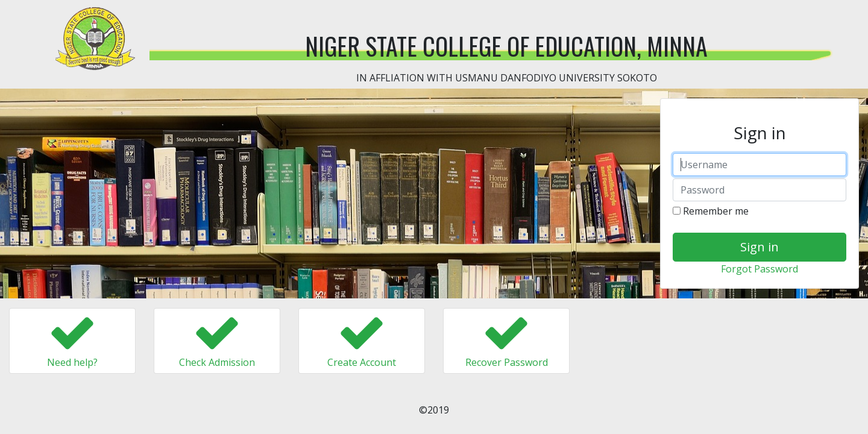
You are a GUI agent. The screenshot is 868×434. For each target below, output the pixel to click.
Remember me (711, 211)
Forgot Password (759, 269)
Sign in (759, 247)
